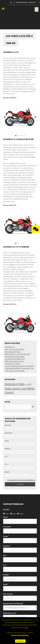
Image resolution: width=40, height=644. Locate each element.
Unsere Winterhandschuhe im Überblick (19, 366)
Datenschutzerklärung (20, 635)
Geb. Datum (8, 594)
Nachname (9, 433)
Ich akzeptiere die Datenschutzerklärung (21, 480)
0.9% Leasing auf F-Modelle (15, 371)
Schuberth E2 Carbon (13, 363)
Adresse (8, 449)
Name (6, 536)
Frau (13, 514)
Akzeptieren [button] (20, 641)
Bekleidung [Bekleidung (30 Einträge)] (11, 384)
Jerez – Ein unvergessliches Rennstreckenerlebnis (15, 350)
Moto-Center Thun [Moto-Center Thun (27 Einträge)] (16, 388)
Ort (6, 464)
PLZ (6, 456)
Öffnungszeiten (22, 2)
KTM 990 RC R (10, 347)
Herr (6, 514)
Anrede (7, 509)
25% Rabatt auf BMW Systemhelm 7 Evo (19, 368)
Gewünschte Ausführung (14, 603)
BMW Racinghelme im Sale (14, 361)
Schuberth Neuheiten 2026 (15, 359)
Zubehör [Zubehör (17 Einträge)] (9, 392)
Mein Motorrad (10, 613)
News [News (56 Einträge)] (31, 388)
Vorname (8, 425)
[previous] (5, 117)
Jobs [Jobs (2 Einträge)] (26, 385)
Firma (20, 514)
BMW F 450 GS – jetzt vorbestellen (17, 354)
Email (7, 441)
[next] (35, 117)
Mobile (7, 472)
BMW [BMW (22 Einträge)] (21, 384)
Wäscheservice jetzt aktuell (15, 356)
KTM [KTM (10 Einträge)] (29, 384)
